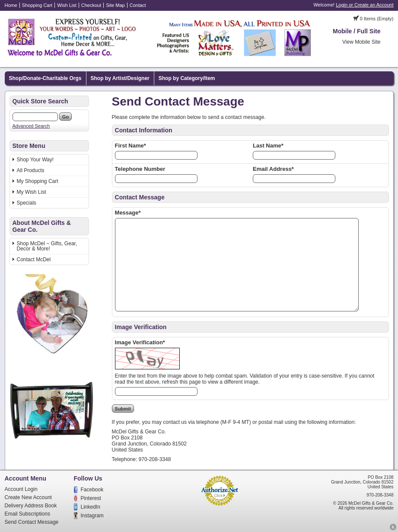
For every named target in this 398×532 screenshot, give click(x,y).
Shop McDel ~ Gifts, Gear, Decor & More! (47, 246)
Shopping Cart (37, 5)
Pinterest (91, 498)
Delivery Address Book (31, 506)
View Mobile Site (361, 42)
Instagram (92, 516)
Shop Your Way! (35, 160)
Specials (27, 203)
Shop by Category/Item (187, 78)
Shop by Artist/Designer (120, 78)
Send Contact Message (32, 522)
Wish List (67, 5)
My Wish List (32, 192)
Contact (138, 5)
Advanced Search (31, 126)
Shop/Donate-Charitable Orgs (45, 78)
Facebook (92, 490)
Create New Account (28, 497)
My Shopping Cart (38, 181)
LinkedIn (91, 507)
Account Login (21, 489)
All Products (31, 170)
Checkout (91, 5)
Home (11, 5)
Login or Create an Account (365, 5)
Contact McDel (34, 260)
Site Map (115, 5)
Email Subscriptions (27, 514)
